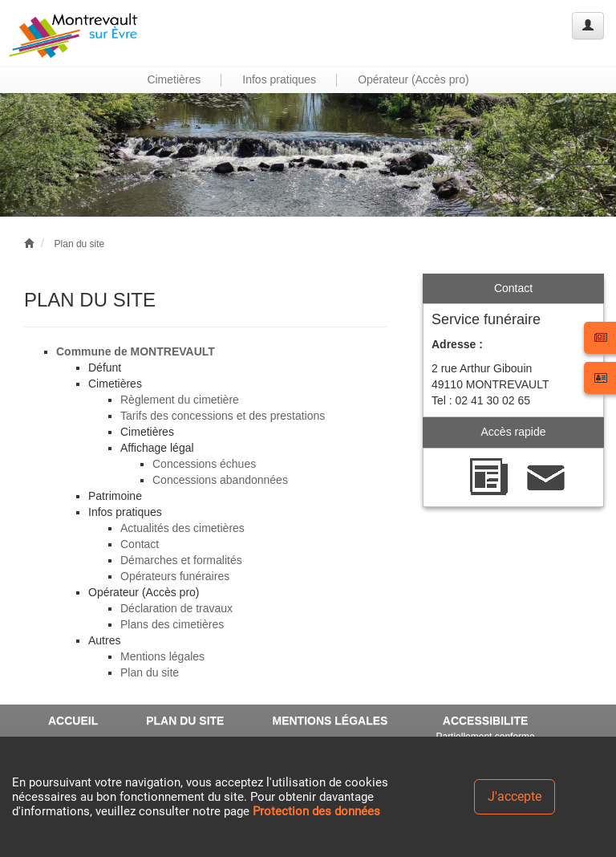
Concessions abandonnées (220, 480)
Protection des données (316, 811)
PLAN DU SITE (185, 721)
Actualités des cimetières (182, 528)
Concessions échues (204, 464)
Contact (140, 544)
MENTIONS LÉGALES (330, 721)
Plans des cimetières (172, 624)
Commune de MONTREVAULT (136, 351)
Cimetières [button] (174, 79)
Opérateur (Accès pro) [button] (413, 79)
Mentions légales (162, 656)
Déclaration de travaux (176, 608)
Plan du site (80, 244)
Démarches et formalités (181, 560)
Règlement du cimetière (180, 400)
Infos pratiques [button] (279, 79)
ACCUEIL (73, 721)
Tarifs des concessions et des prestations (223, 416)
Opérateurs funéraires (175, 576)
